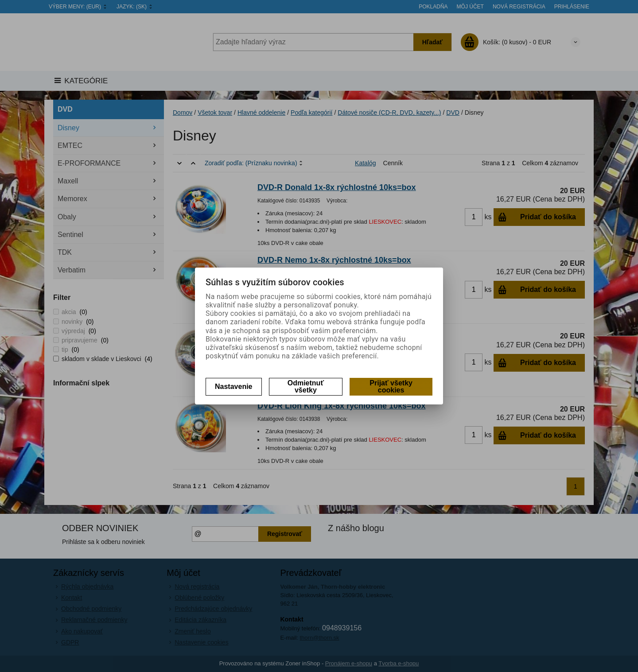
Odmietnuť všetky (306, 386)
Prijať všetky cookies (391, 386)
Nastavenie (234, 386)
